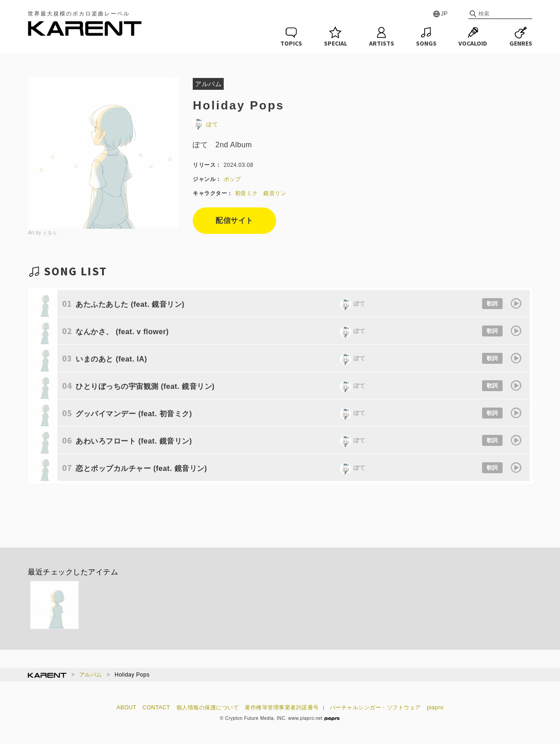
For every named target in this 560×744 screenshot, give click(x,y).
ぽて (205, 124)
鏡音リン (275, 193)
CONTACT (157, 708)
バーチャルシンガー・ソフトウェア (375, 708)
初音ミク (247, 193)
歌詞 (492, 304)
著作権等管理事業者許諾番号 (282, 708)
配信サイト (234, 220)
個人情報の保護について (208, 708)
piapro (435, 708)
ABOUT (127, 708)
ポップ (232, 179)
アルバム (91, 675)
